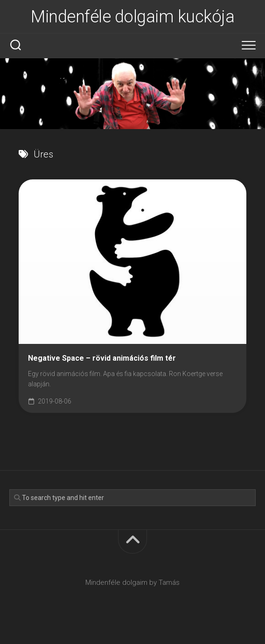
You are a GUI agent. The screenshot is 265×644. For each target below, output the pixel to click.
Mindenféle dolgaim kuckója (132, 17)
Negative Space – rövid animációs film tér (102, 358)
